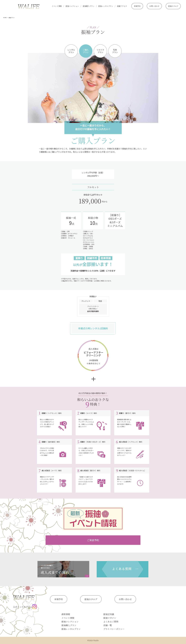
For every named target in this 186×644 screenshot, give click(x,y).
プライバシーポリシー (114, 629)
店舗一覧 (108, 625)
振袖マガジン (110, 618)
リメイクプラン (100, 51)
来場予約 (137, 6)
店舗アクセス (122, 6)
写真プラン (115, 51)
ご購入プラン (86, 51)
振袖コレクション (72, 6)
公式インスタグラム (25, 607)
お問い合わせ (154, 6)
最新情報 (66, 614)
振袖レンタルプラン (106, 6)
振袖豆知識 (109, 614)
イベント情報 (57, 6)
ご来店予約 (93, 540)
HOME (5, 18)
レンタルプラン (71, 51)
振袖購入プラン (89, 6)
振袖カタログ (173, 6)
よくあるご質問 (111, 622)
